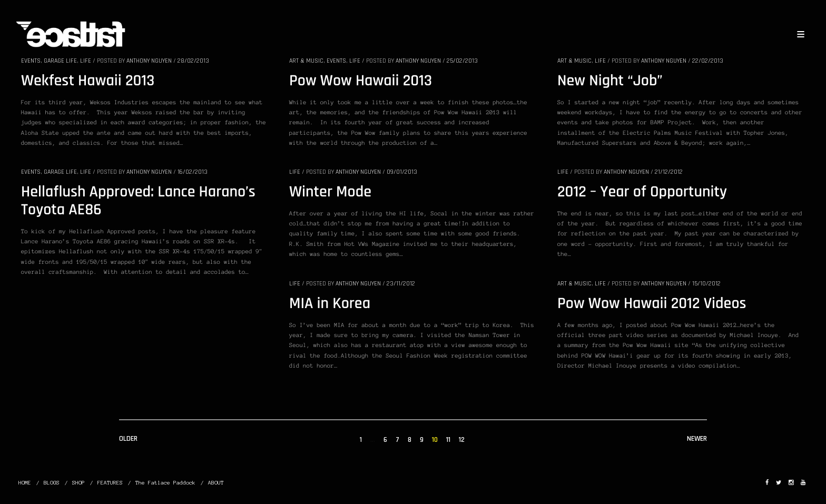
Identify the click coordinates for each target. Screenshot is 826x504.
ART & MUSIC (306, 61)
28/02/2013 (193, 61)
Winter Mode (330, 192)
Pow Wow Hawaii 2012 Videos (652, 304)
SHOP (78, 483)
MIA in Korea (330, 304)
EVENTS (31, 61)
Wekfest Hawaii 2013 (88, 81)
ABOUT (216, 483)
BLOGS (52, 483)
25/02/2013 (462, 61)
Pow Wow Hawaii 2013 (361, 81)
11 (448, 440)
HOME (25, 483)
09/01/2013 (402, 172)
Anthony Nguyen (149, 61)
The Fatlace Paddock (165, 483)
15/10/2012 (706, 284)
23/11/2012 (401, 284)
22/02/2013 (708, 61)
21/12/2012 (669, 172)
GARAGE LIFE (60, 61)
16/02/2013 (193, 172)
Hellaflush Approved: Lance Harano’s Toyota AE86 (138, 201)
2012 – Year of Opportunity (642, 192)
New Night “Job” (610, 81)
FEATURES (110, 483)
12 (462, 440)
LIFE (86, 61)
